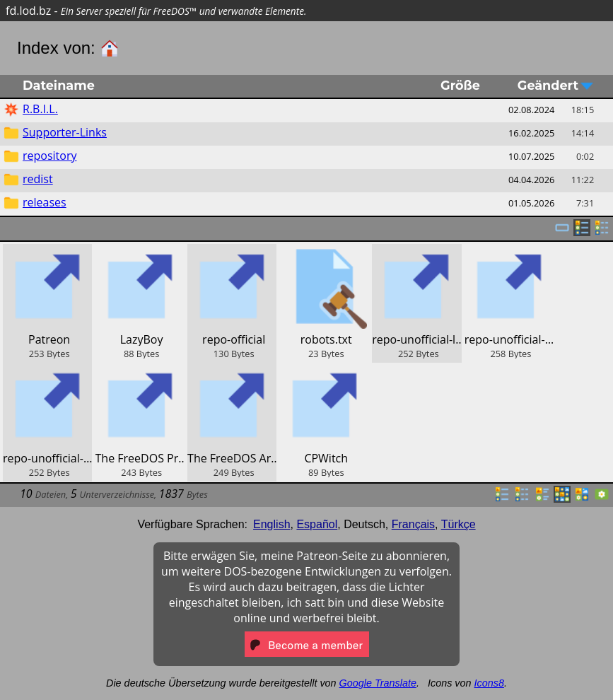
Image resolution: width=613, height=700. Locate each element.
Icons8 (489, 683)
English (272, 524)
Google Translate (378, 683)
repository (49, 156)
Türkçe (459, 524)
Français (413, 524)
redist (38, 179)
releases (45, 202)
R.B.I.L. (40, 109)
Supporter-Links (65, 132)
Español (317, 524)
